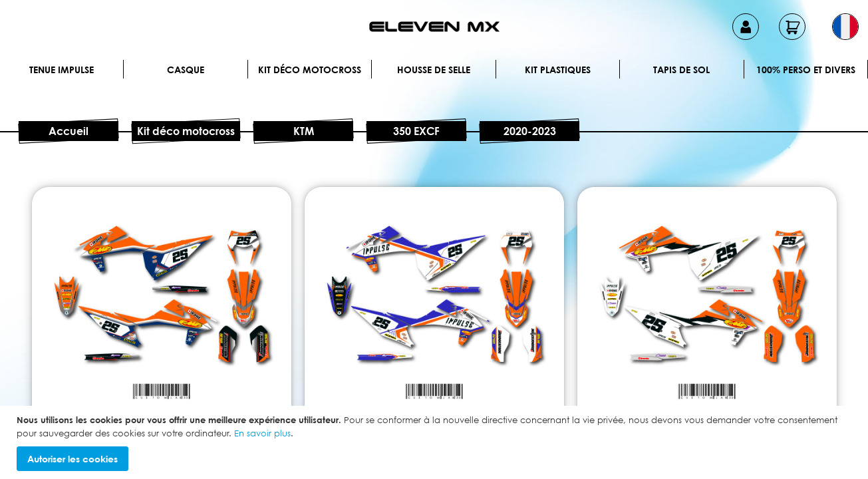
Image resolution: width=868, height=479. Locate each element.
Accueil (69, 131)
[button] (845, 27)
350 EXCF (416, 131)
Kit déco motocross (310, 70)
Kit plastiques (558, 70)
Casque (186, 70)
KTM (304, 131)
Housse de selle (434, 70)
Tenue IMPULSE (62, 70)
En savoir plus (262, 433)
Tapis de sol (681, 70)
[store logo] (434, 27)
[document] (436, 442)
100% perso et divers (806, 70)
